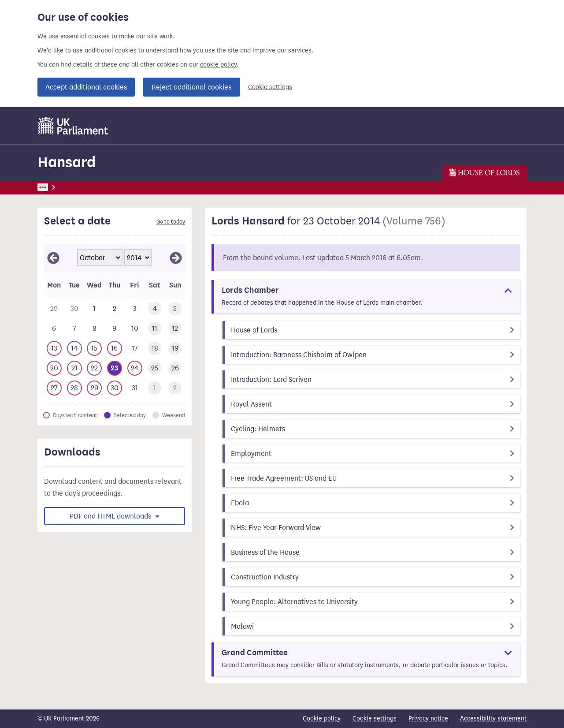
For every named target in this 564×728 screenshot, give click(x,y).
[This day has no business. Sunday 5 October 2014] (175, 309)
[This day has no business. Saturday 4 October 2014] (155, 309)
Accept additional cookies (86, 87)
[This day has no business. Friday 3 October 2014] (135, 309)
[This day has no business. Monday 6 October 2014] (54, 329)
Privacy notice (428, 719)
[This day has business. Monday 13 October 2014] (54, 349)
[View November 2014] (176, 258)
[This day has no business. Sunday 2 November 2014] (175, 388)
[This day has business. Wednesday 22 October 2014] (94, 368)
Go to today (171, 222)
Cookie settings (270, 87)
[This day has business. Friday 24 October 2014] (135, 368)
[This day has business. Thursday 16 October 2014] (115, 349)
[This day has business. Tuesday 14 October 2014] (74, 349)
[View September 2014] (53, 258)
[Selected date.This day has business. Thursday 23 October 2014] (115, 368)
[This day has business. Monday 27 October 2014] (54, 388)
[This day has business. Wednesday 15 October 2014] (94, 349)
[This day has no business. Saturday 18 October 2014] (155, 349)
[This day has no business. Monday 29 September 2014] (54, 309)
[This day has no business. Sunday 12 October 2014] (175, 329)
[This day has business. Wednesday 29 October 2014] (94, 388)
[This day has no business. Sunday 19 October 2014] (175, 349)
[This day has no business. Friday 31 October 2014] (135, 388)
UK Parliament (58, 187)
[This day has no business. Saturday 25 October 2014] (155, 368)
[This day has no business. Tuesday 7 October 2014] (74, 329)
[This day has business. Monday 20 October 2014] (54, 368)
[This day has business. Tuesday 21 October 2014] (74, 368)
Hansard (67, 162)
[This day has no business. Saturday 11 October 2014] (155, 329)
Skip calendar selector (44, 244)
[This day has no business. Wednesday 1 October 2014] (94, 309)
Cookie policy (322, 719)
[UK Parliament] (73, 126)
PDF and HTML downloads (111, 516)
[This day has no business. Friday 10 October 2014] (135, 329)
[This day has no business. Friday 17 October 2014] (135, 349)
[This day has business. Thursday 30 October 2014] (115, 388)
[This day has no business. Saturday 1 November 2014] (155, 388)
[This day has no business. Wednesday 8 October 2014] (94, 329)
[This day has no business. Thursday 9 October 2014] (115, 329)
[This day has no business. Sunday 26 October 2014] (175, 368)
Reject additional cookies (191, 87)
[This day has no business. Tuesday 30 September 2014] (74, 309)
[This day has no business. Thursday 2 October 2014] (115, 309)
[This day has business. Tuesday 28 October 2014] (74, 388)
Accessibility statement (493, 719)
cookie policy (218, 65)
